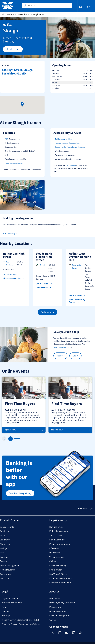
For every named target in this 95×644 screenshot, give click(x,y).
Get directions (15, 50)
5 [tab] (38, 439)
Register (60, 356)
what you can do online (62, 347)
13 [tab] (83, 439)
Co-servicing (11, 234)
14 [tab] (88, 439)
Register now (24, 430)
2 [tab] (21, 439)
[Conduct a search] (49, 5)
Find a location (47, 312)
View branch (43, 288)
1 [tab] (15, 439)
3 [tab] (26, 439)
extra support (71, 165)
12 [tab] (77, 439)
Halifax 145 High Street (14, 255)
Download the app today (20, 493)
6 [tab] (43, 439)
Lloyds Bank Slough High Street (44, 257)
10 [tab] (66, 439)
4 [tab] (32, 439)
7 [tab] (49, 439)
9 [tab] (60, 439)
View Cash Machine (14, 278)
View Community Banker (77, 301)
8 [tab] (55, 439)
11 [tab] (71, 439)
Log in (75, 356)
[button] (22, 104)
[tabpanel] (24, 405)
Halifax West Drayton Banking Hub (80, 257)
